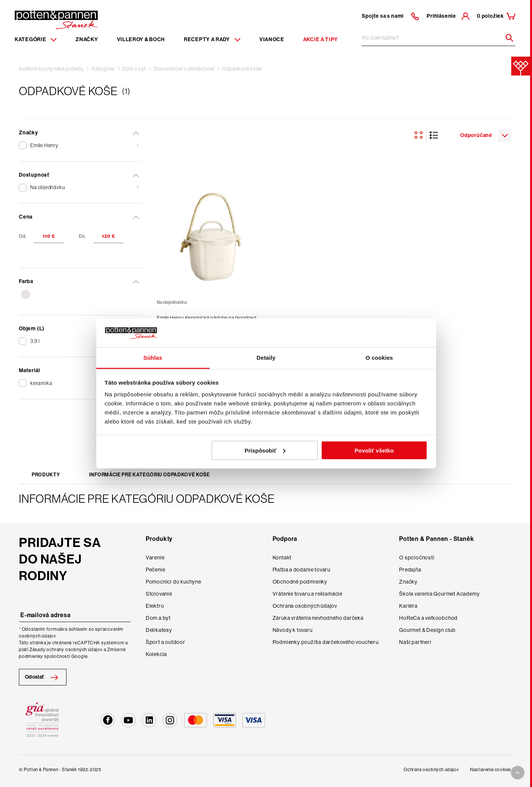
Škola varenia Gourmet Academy (439, 594)
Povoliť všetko (374, 450)
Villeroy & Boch (141, 39)
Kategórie (103, 69)
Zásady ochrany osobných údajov (66, 650)
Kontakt (282, 558)
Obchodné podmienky (300, 582)
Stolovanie (159, 594)
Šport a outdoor (166, 642)
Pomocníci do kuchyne (173, 582)
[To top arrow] (518, 773)
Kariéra (408, 606)
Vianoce (272, 39)
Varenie (155, 558)
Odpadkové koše (242, 69)
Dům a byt (134, 69)
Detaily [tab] (266, 358)
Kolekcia (156, 654)
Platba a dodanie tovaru (301, 570)
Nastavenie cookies (491, 770)
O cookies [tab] (379, 358)
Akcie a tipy (321, 39)
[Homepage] (56, 19)
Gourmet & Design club (427, 630)
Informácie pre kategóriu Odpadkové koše (149, 475)
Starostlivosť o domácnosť (184, 69)
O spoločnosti (417, 558)
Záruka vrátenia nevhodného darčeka (318, 618)
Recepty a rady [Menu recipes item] (212, 39)
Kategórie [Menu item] (36, 39)
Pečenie (156, 570)
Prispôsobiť (265, 450)
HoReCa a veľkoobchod (428, 618)
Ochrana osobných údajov (305, 606)
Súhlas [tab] (153, 358)
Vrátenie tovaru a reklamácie (308, 594)
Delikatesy (159, 630)
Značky (87, 39)
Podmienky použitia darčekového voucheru (326, 642)
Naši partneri (415, 642)
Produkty (46, 475)
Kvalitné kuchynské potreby (52, 69)
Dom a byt (158, 618)
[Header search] (507, 38)
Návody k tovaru (293, 630)
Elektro (155, 606)
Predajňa (410, 570)
